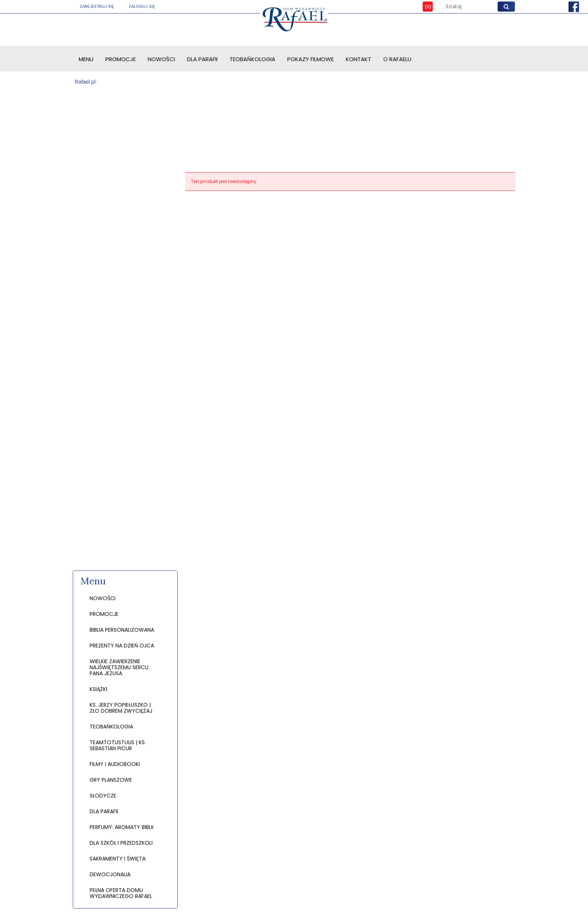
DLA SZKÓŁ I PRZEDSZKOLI (121, 843)
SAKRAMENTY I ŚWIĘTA (118, 859)
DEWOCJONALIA (110, 874)
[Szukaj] (506, 7)
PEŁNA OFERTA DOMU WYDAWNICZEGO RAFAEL (121, 893)
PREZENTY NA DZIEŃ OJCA (122, 646)
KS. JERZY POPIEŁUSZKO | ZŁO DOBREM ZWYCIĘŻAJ (121, 708)
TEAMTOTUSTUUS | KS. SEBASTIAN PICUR (118, 745)
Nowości (103, 598)
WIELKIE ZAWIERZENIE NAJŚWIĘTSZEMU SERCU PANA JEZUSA (119, 667)
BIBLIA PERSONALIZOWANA (122, 630)
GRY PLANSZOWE (111, 780)
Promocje (104, 614)
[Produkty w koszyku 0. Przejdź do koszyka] (422, 7)
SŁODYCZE (103, 796)
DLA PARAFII (104, 811)
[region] (125, 329)
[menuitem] (86, 59)
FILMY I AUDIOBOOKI (115, 764)
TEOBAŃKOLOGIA (111, 727)
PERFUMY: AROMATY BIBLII (121, 827)
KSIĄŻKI (98, 689)
